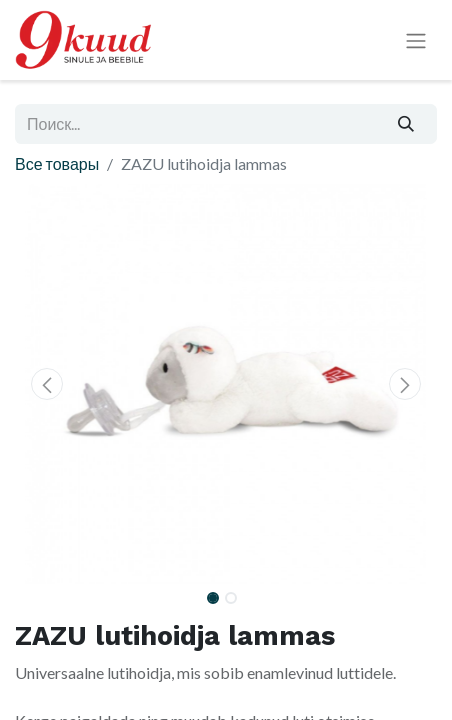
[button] (46, 384)
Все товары (57, 163)
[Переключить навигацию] (416, 40)
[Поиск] (406, 124)
